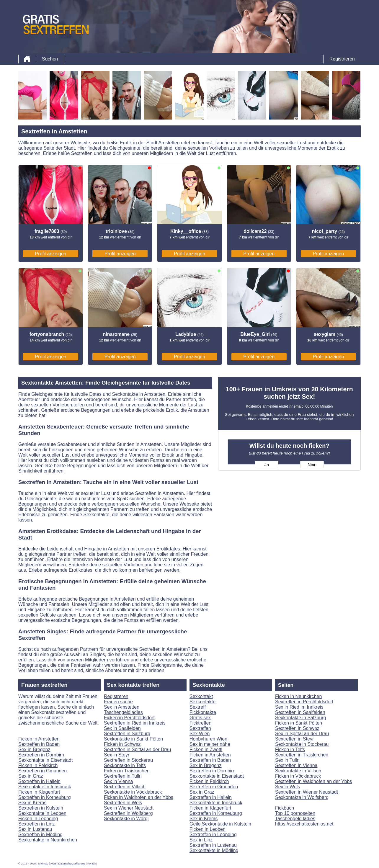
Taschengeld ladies (295, 819)
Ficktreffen (200, 723)
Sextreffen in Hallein (39, 781)
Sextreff (198, 707)
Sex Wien (200, 734)
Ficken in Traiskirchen (127, 771)
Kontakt (92, 864)
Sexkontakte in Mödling (214, 850)
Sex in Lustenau (35, 829)
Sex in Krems (32, 803)
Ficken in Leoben (208, 829)
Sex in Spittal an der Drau (302, 734)
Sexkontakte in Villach (298, 771)
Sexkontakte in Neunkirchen (48, 840)
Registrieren (342, 59)
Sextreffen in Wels (123, 803)
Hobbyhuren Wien (208, 739)
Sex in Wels (287, 787)
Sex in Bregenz (34, 750)
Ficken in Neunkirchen (298, 696)
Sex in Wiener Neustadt (129, 808)
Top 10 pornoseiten (295, 813)
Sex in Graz (31, 776)
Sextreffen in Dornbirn (41, 755)
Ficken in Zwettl (206, 750)
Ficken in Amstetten (39, 739)
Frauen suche (118, 702)
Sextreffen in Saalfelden (300, 712)
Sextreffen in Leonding (213, 835)
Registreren (116, 696)
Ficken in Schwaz (122, 744)
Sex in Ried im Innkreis (299, 707)
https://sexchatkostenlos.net (304, 824)
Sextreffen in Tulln (123, 776)
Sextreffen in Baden (39, 744)
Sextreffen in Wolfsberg (128, 813)
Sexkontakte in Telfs (125, 765)
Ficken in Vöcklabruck (298, 776)
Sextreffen (200, 728)
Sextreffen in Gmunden (43, 771)
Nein (312, 465)
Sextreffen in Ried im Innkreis (135, 723)
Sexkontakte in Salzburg (301, 718)
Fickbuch (285, 808)
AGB (53, 864)
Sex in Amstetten (122, 707)
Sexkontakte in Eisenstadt (45, 760)
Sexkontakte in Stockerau (302, 744)
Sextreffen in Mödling (40, 835)
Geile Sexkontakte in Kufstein (220, 824)
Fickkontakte (203, 712)
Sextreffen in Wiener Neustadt (307, 792)
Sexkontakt (201, 696)
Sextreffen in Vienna (296, 765)
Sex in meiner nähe (210, 744)
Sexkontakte (202, 702)
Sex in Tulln (287, 760)
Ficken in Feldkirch (38, 765)
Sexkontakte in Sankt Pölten (133, 739)
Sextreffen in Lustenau (213, 845)
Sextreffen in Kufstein (41, 808)
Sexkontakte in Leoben (42, 813)
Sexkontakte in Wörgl (126, 819)
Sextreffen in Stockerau (128, 760)
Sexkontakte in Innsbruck (45, 787)
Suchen (50, 59)
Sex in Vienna (118, 781)
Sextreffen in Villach (125, 787)
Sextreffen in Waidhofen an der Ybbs (313, 781)
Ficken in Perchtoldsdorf (129, 718)
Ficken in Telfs (290, 750)
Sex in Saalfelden (122, 728)
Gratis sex (200, 718)
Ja (267, 465)
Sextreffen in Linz (36, 824)
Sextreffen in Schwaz (297, 728)
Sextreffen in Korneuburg (45, 797)
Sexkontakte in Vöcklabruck (133, 792)
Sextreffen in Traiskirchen (302, 755)
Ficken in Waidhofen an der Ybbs (139, 797)
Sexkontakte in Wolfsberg (302, 797)
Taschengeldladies (123, 712)
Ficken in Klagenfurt (39, 792)
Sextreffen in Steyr (294, 739)
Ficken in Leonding (38, 819)
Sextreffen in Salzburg (127, 734)
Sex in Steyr (117, 755)
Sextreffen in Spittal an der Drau (137, 750)
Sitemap (43, 864)
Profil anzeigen (51, 254)
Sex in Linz (201, 840)
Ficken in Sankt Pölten (299, 723)
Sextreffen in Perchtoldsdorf (304, 702)
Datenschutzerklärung (72, 864)
